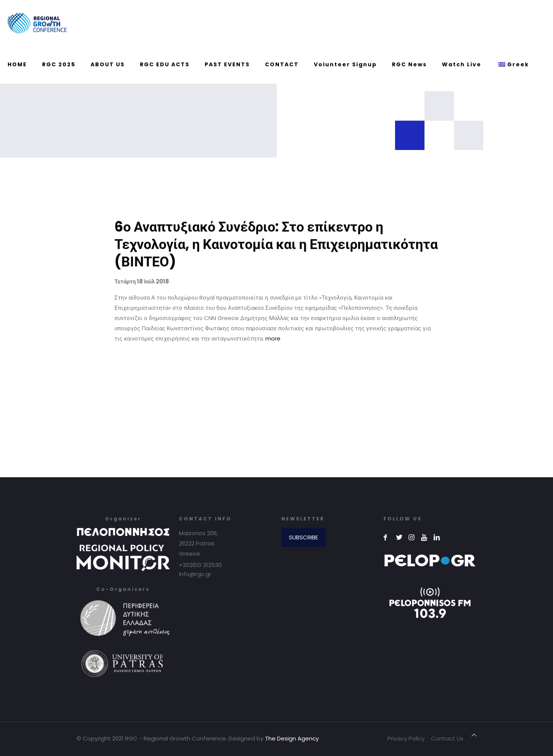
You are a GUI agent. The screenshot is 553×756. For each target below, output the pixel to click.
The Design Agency (292, 738)
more (273, 338)
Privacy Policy (406, 738)
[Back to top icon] (474, 735)
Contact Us (447, 738)
